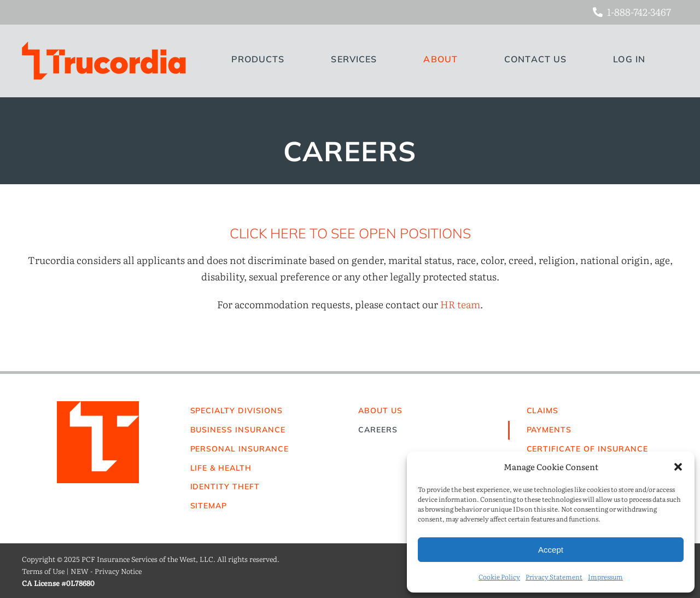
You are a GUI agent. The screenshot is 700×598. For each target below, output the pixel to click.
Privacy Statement (554, 577)
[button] (678, 467)
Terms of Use (43, 571)
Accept (551, 550)
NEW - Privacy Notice (106, 571)
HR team (460, 304)
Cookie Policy (499, 577)
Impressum (605, 577)
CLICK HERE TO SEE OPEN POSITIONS (350, 233)
